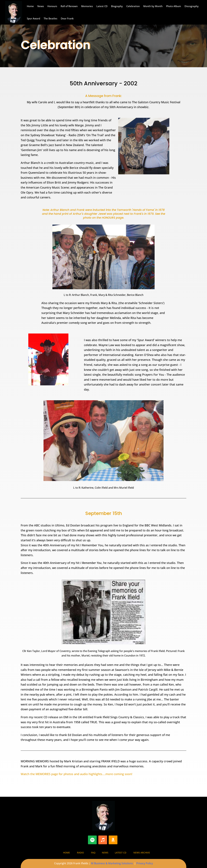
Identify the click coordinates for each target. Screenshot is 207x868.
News (41, 6)
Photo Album (174, 6)
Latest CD (102, 6)
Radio (80, 853)
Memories (87, 6)
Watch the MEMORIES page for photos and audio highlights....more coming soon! (76, 774)
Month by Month (153, 6)
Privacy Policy (145, 863)
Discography (192, 6)
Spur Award (33, 18)
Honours (52, 6)
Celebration (133, 6)
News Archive (142, 853)
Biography (117, 6)
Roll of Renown (69, 6)
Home (30, 6)
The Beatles (50, 18)
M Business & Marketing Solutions (112, 863)
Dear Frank (67, 18)
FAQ (93, 853)
